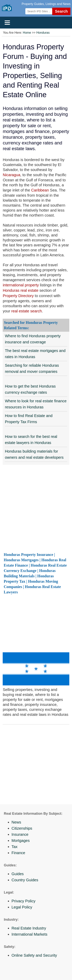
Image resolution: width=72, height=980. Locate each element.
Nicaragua (11, 175)
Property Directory (18, 296)
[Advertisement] (36, 508)
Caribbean (40, 190)
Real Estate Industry (29, 928)
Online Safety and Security (34, 955)
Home (27, 33)
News (16, 822)
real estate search (27, 311)
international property (21, 285)
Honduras (43, 33)
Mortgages (21, 841)
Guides (18, 874)
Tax (14, 847)
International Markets (29, 934)
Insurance (20, 834)
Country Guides (25, 880)
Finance (18, 853)
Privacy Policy (23, 901)
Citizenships (22, 828)
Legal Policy (22, 907)
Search (61, 11)
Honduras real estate (21, 290)
